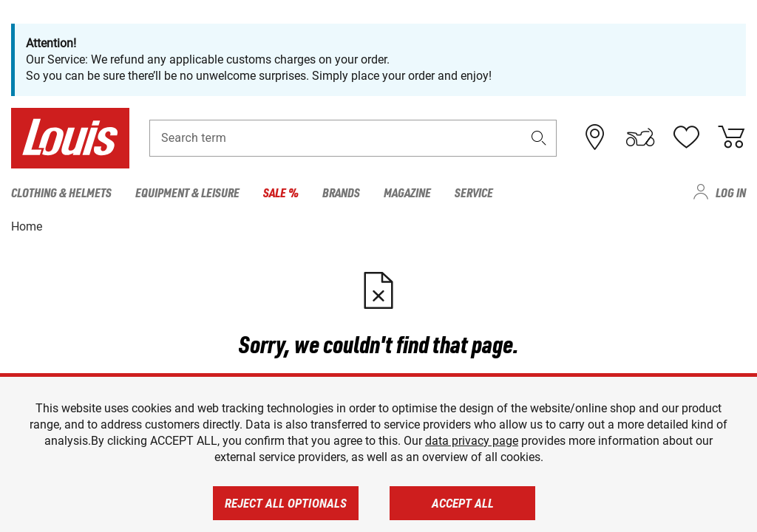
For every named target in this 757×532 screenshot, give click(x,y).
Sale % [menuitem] (281, 192)
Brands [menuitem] (341, 192)
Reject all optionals (286, 503)
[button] (539, 138)
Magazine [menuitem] (407, 192)
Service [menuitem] (474, 192)
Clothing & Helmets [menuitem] (61, 192)
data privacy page (472, 441)
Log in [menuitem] (731, 192)
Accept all (463, 503)
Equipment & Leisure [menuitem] (187, 192)
